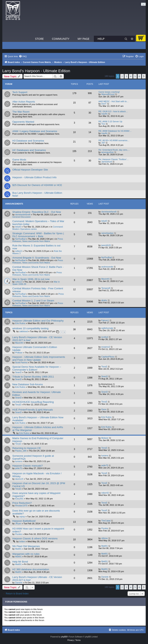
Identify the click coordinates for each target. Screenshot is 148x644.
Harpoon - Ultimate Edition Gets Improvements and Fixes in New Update (39, 358)
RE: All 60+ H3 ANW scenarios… (114, 140)
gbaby (104, 300)
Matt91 (18, 549)
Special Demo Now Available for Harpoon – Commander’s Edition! (37, 368)
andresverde (107, 267)
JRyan (18, 524)
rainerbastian (108, 233)
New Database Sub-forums (28, 384)
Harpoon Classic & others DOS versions (35, 538)
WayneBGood (108, 94)
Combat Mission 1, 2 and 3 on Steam (33, 301)
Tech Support (20, 92)
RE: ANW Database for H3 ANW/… (115, 131)
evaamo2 (106, 347)
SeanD (18, 372)
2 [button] (122, 76)
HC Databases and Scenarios (29, 150)
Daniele (19, 583)
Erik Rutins (20, 323)
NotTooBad (20, 239)
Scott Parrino (21, 362)
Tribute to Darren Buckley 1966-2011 (33, 377)
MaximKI (106, 279)
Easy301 (19, 499)
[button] (144, 76)
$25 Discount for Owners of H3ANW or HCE (37, 185)
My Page (83, 39)
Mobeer (105, 438)
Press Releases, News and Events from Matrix (38, 240)
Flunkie (19, 534)
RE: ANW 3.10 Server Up (110, 121)
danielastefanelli (23, 215)
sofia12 (19, 251)
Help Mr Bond (20, 562)
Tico (103, 124)
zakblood (24, 331)
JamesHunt (107, 162)
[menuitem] (23, 56)
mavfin (104, 114)
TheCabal (106, 521)
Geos (104, 409)
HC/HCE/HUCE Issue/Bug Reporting (33, 402)
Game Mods (19, 160)
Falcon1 (105, 320)
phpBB (64, 637)
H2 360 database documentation (31, 569)
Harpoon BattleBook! (24, 521)
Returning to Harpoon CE (27, 448)
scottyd (105, 337)
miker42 (105, 493)
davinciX (19, 479)
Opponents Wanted (23, 122)
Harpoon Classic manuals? (28, 466)
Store (39, 39)
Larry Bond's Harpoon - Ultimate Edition (36, 71)
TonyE (104, 367)
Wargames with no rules (26, 554)
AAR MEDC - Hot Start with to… (114, 101)
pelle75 (19, 468)
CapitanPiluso (108, 357)
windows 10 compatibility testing (30, 328)
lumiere (19, 461)
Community (61, 39)
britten (22, 541)
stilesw (105, 538)
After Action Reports (24, 102)
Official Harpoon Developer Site (30, 170)
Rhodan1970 (21, 506)
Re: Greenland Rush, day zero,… (114, 150)
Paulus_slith (21, 451)
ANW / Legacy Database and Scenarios (35, 131)
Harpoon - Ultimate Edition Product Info (34, 177)
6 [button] (139, 76)
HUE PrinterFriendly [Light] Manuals (33, 410)
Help (101, 39)
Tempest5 (106, 288)
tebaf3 (18, 227)
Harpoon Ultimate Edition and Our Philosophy (38, 321)
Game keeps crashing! (109, 92)
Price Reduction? (22, 503)
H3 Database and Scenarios (28, 141)
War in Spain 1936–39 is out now (31, 279)
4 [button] (131, 76)
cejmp (22, 517)
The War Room (21, 112)
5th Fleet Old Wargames (26, 546)
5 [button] (135, 76)
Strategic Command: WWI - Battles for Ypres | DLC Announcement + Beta (38, 235)
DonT (104, 104)
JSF (103, 143)
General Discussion (21, 217)
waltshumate (107, 328)
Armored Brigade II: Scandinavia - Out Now (37, 258)
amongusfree (108, 152)
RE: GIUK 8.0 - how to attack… (113, 111)
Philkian (19, 353)
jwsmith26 (106, 245)
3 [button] (126, 76)
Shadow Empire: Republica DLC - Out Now (37, 212)
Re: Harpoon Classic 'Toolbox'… (114, 159)
